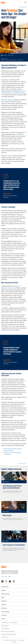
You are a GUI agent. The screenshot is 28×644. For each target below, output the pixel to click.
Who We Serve (5, 587)
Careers (3, 619)
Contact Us (4, 615)
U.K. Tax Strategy (5, 629)
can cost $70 (19, 134)
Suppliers (4, 604)
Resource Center (5, 594)
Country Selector (6, 612)
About (3, 597)
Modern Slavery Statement (8, 631)
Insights (3, 590)
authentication (16, 116)
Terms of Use (5, 637)
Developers (4, 608)
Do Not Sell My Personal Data (10, 640)
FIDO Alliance (8, 100)
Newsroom (4, 601)
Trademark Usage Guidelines (8, 634)
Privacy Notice (5, 626)
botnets (15, 127)
